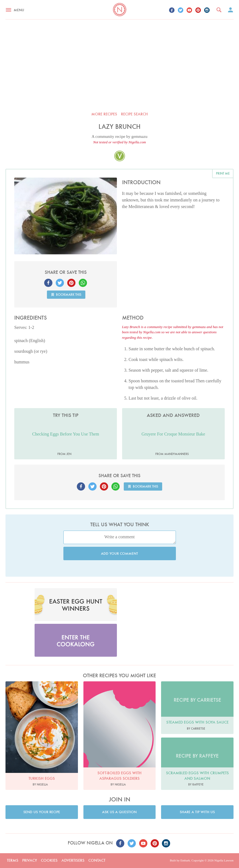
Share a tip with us (197, 812)
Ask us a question (119, 812)
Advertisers (73, 860)
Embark (185, 860)
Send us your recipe (42, 812)
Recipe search (134, 114)
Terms (13, 860)
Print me (223, 173)
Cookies (49, 860)
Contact (97, 860)
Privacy (30, 860)
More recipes (104, 114)
